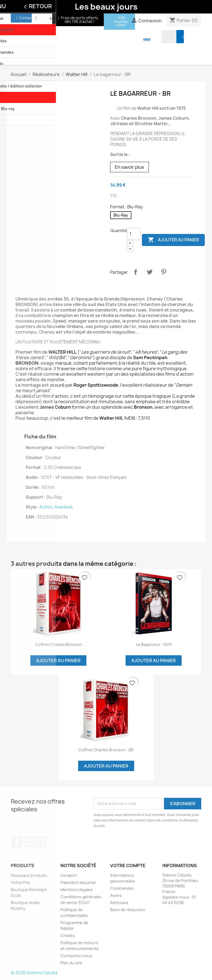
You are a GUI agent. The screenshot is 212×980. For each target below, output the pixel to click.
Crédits (68, 936)
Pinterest (164, 272)
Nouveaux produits (29, 875)
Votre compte (128, 866)
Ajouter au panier (173, 240)
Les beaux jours (106, 7)
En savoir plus (129, 167)
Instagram (41, 842)
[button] (25, 18)
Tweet (150, 272)
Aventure (63, 507)
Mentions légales (77, 890)
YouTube (29, 842)
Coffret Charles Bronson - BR (106, 750)
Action (46, 507)
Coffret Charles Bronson (59, 644)
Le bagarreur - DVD (154, 644)
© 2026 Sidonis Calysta (34, 973)
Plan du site (71, 963)
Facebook (17, 842)
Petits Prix (20, 882)
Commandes (122, 888)
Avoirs (116, 895)
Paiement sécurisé (78, 882)
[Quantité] (134, 234)
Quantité (119, 230)
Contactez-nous (76, 956)
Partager (136, 272)
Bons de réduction (128, 910)
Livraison (69, 875)
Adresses (119, 903)
